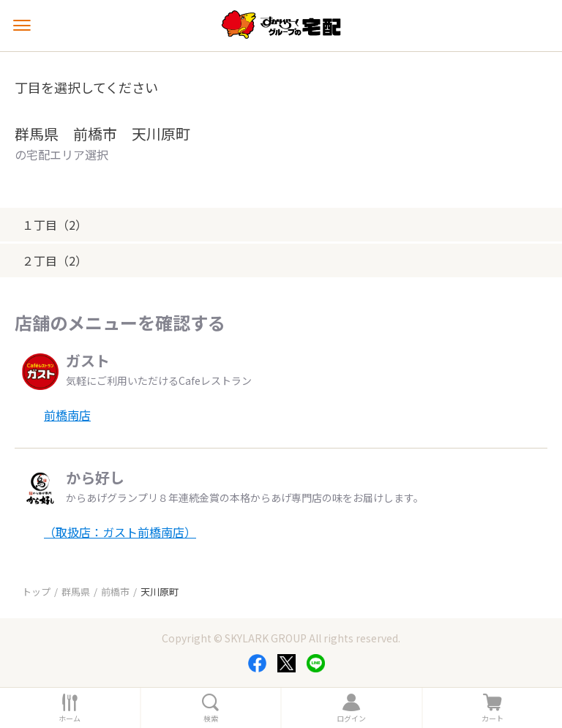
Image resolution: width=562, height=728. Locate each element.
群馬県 (76, 592)
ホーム (70, 718)
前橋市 (115, 592)
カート (492, 718)
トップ (36, 592)
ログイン (351, 718)
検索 (211, 718)
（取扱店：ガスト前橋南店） (120, 532)
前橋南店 (67, 415)
